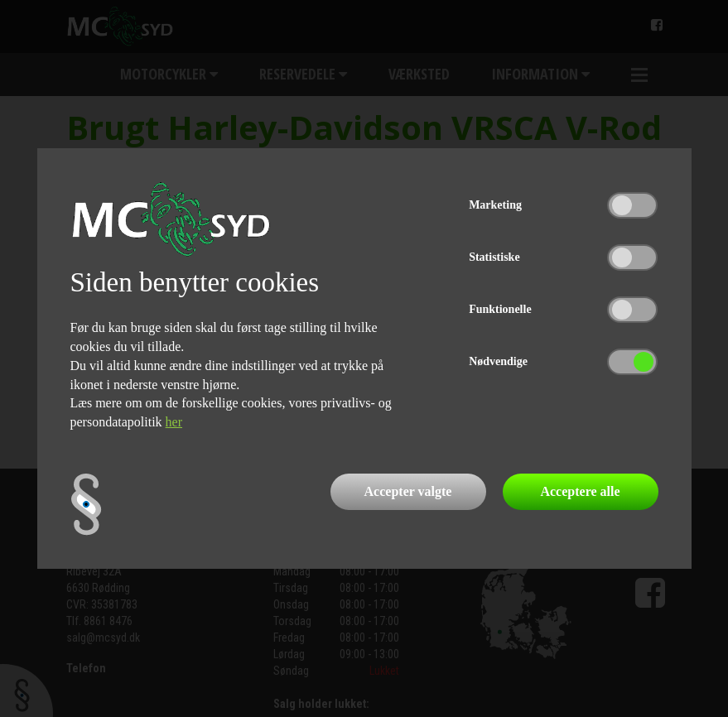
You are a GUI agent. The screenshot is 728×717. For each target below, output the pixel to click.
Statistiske (494, 257)
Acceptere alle (580, 491)
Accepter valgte (408, 491)
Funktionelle (500, 309)
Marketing (495, 205)
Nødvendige (498, 361)
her (174, 422)
